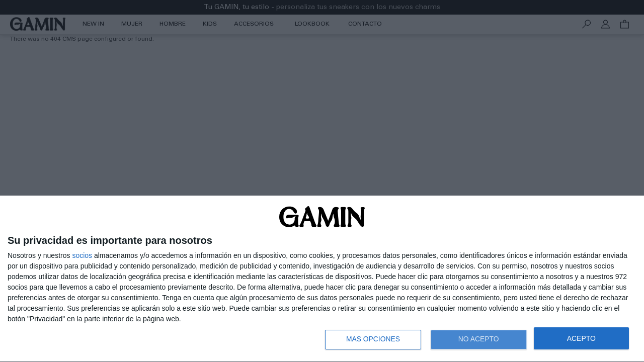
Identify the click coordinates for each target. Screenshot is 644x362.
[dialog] (322, 279)
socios (82, 254)
